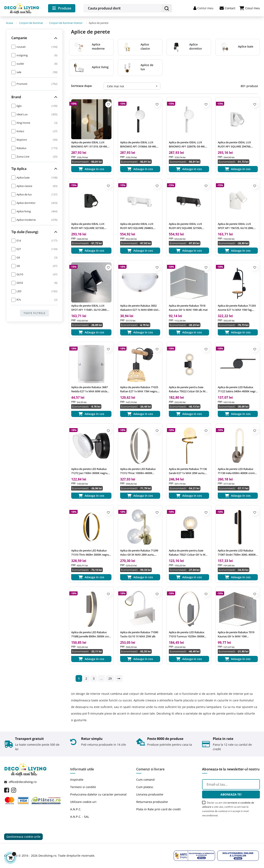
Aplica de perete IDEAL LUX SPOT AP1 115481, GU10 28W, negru (89, 308)
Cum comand (145, 780)
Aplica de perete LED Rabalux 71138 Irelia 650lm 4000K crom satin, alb (236, 471)
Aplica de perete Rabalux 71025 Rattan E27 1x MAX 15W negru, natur (139, 389)
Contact (227, 8)
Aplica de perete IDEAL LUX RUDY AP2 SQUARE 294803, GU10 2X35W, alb (137, 226)
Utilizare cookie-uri (83, 802)
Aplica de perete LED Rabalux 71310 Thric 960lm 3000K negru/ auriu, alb (91, 553)
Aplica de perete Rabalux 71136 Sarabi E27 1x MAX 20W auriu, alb (188, 471)
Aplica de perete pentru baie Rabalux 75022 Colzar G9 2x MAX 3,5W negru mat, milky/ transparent (189, 389)
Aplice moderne (98, 46)
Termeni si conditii (83, 787)
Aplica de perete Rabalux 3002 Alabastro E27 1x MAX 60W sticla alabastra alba (140, 308)
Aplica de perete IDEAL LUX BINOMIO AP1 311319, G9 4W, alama (89, 144)
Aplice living (100, 67)
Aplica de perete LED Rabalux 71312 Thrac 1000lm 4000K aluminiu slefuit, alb (138, 471)
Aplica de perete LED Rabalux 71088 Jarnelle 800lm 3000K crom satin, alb (91, 634)
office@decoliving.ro (23, 782)
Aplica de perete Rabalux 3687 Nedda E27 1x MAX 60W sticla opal (89, 389)
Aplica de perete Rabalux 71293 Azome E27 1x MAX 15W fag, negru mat (237, 308)
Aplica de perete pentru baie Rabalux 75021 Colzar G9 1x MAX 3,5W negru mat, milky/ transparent (189, 553)
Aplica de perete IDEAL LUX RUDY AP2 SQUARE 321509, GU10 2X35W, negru (185, 226)
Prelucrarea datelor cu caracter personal (98, 794)
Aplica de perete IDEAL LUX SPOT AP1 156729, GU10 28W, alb (236, 226)
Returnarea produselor (152, 802)
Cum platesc (145, 787)
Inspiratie (77, 780)
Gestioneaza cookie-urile (23, 837)
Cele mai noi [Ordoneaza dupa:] (134, 86)
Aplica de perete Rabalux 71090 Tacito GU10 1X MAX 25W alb (139, 634)
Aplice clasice (145, 46)
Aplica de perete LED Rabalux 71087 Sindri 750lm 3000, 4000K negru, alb (237, 553)
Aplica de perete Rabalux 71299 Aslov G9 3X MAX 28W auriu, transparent (139, 553)
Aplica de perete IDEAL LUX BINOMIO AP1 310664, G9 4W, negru (138, 144)
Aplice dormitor (196, 46)
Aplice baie (246, 46)
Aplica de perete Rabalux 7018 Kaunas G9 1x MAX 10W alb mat (188, 308)
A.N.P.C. (76, 809)
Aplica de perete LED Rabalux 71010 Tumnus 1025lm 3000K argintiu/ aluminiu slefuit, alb (187, 634)
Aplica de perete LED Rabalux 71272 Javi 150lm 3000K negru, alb (90, 471)
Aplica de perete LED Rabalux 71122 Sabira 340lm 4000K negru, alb (238, 389)
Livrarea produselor (150, 794)
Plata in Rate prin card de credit (158, 809)
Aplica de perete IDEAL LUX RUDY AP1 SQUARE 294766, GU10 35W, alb (234, 144)
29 (110, 678)
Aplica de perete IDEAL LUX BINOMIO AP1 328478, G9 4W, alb (187, 144)
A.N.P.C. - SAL (80, 817)
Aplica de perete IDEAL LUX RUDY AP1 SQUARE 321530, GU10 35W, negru (88, 226)
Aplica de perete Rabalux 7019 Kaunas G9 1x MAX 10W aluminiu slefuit (236, 634)
